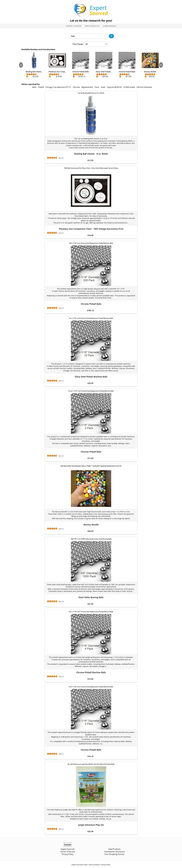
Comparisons (109, 26)
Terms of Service (68, 852)
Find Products (92, 26)
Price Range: (78, 44)
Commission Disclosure (114, 852)
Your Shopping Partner (114, 854)
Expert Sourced (74, 26)
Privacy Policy (68, 854)
